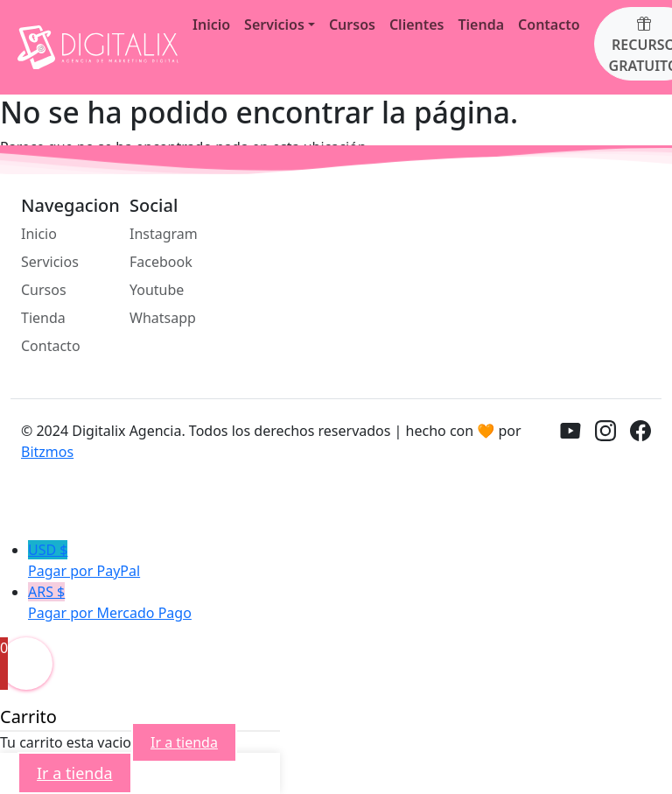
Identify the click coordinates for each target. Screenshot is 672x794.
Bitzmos (47, 452)
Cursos (352, 25)
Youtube (157, 290)
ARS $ (350, 603)
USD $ (350, 561)
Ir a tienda (184, 742)
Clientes (417, 25)
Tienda (481, 25)
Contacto (549, 25)
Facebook (161, 262)
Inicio (211, 25)
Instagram (164, 234)
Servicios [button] (274, 25)
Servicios (50, 262)
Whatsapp (163, 318)
